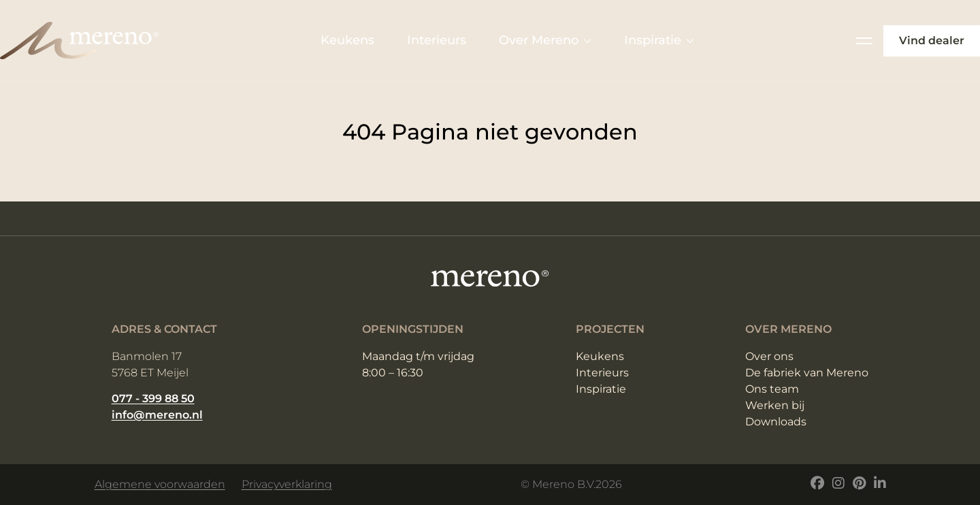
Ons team (772, 389)
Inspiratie (659, 40)
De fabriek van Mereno (807, 373)
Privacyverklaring (287, 484)
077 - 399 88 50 (153, 398)
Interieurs (437, 40)
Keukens (347, 40)
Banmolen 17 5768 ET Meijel (150, 364)
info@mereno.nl (157, 415)
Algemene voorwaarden (160, 484)
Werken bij (775, 405)
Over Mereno (545, 40)
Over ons (769, 356)
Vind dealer (932, 40)
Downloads (776, 422)
